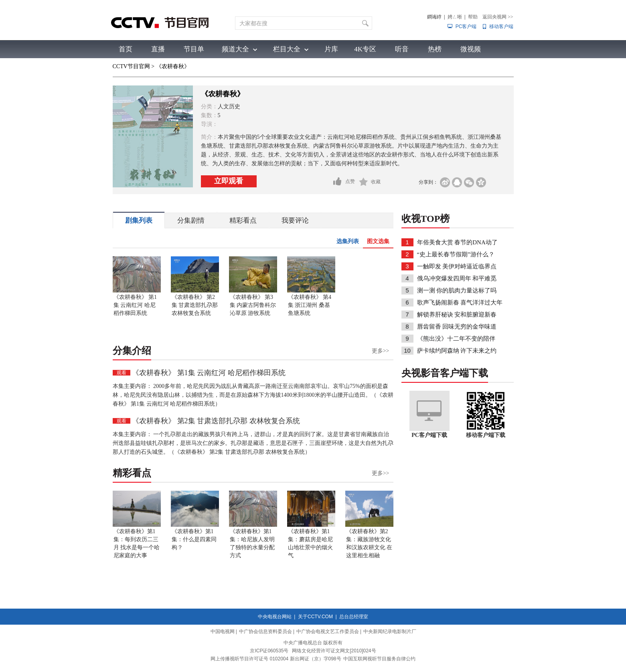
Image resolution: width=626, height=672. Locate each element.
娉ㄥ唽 (455, 17)
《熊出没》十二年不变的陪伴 (456, 339)
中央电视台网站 (275, 617)
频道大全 (235, 49)
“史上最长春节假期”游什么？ (455, 254)
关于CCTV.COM (315, 617)
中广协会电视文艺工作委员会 (328, 631)
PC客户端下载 (429, 435)
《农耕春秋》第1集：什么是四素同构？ (194, 539)
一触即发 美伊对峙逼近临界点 (457, 266)
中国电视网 (223, 631)
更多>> (381, 351)
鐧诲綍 (434, 17)
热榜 (435, 49)
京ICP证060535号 (269, 651)
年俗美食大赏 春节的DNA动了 (457, 242)
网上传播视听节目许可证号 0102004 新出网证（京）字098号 (276, 659)
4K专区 (365, 49)
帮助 (473, 17)
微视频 (471, 49)
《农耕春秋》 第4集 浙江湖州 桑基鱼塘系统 (310, 305)
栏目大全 (287, 49)
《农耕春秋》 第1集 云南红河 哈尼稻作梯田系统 (135, 305)
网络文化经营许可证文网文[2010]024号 (334, 651)
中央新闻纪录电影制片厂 (390, 631)
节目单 (194, 49)
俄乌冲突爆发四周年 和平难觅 (457, 278)
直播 (158, 49)
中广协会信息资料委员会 (265, 631)
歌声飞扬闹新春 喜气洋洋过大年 (460, 303)
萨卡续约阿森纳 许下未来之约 (457, 351)
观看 (122, 373)
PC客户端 (466, 26)
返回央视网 (498, 17)
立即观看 (229, 181)
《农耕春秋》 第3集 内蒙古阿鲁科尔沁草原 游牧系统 (253, 305)
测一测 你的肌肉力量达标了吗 (457, 290)
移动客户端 (501, 26)
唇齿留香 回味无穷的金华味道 (457, 327)
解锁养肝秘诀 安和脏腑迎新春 (457, 315)
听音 (402, 49)
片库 (331, 49)
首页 (126, 49)
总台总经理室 (354, 617)
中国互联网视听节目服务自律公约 (379, 659)
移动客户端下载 (486, 435)
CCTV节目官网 (131, 66)
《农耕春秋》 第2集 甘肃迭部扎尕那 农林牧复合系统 (195, 305)
